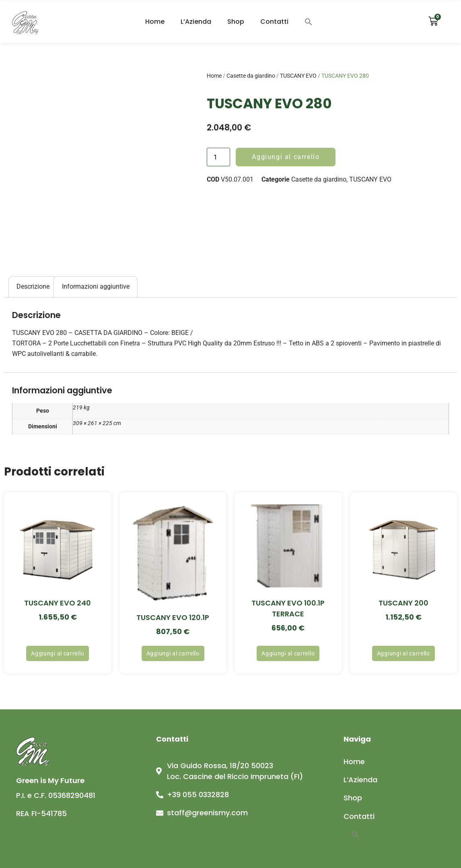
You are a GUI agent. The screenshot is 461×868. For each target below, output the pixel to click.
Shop (236, 22)
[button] (309, 22)
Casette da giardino (251, 76)
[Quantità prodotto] (218, 157)
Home (155, 22)
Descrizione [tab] (33, 286)
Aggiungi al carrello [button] (58, 653)
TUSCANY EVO (298, 76)
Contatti (274, 22)
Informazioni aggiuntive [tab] (96, 286)
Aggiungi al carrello (286, 157)
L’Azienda (196, 22)
